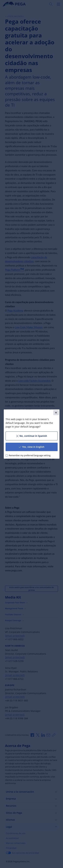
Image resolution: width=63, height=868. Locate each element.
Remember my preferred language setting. (30, 455)
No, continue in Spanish (32, 436)
